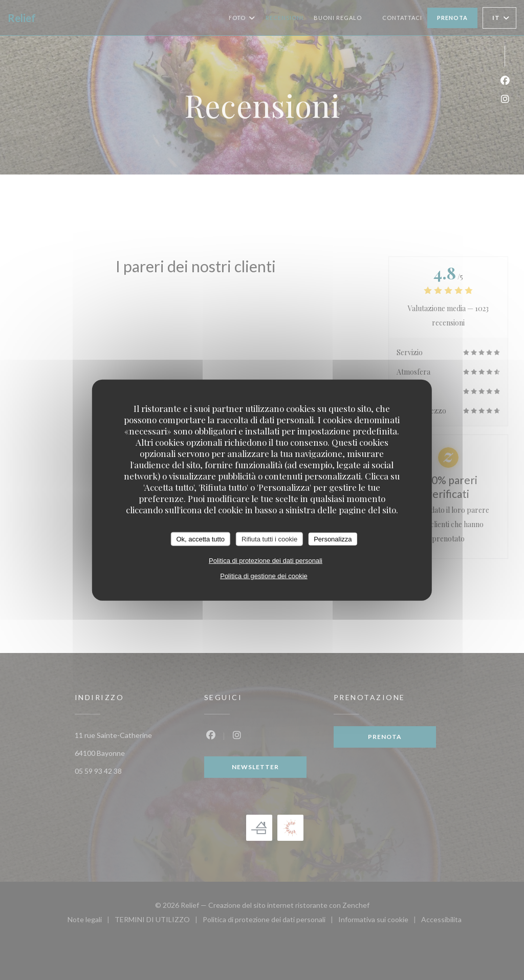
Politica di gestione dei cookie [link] (264, 576)
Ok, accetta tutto (200, 539)
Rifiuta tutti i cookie (269, 539)
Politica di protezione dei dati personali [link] (266, 561)
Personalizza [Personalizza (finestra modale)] (333, 539)
